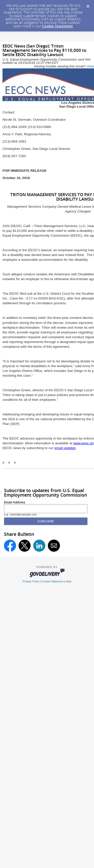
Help (68, 581)
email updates (65, 448)
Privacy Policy (31, 581)
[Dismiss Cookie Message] (88, 5)
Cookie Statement (58, 26)
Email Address (15, 502)
